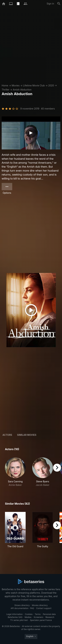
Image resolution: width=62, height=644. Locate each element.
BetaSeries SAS (15, 617)
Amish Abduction (22, 90)
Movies (16, 85)
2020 (51, 85)
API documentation (19, 608)
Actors (7, 435)
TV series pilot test (19, 620)
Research (50, 617)
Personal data (49, 614)
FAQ (32, 608)
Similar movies (27, 435)
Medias (28, 617)
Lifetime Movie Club (34, 85)
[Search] (59, 4)
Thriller (5, 90)
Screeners (39, 617)
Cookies (29, 614)
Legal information (14, 614)
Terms (38, 614)
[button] (15, 472)
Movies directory (40, 605)
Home (5, 85)
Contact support (44, 608)
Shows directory (22, 605)
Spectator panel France (41, 620)
